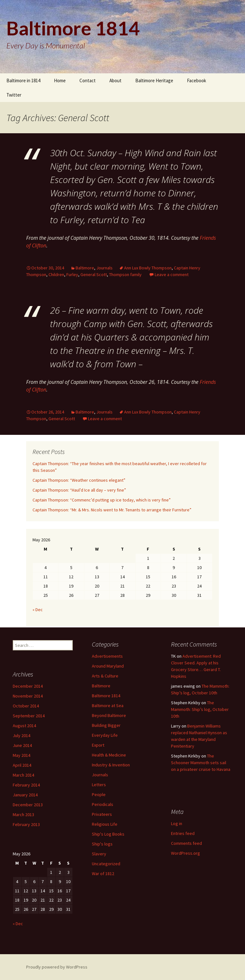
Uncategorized (106, 864)
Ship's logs (102, 844)
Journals (104, 268)
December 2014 (28, 686)
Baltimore (85, 268)
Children (56, 274)
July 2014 (22, 735)
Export (98, 745)
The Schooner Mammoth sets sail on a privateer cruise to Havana (201, 763)
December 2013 (28, 805)
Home (60, 80)
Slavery (99, 854)
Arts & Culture (105, 676)
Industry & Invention (111, 765)
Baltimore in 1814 (23, 80)
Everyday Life (105, 735)
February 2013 (26, 824)
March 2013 (23, 815)
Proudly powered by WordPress (57, 967)
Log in (177, 823)
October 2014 (26, 706)
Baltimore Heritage (154, 80)
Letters (99, 785)
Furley (72, 274)
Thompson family (125, 274)
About (115, 80)
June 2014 (22, 745)
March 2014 (23, 775)
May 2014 (22, 755)
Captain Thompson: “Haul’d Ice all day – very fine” (79, 490)
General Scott (94, 274)
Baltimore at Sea (108, 706)
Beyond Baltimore (109, 715)
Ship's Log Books (108, 834)
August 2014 (24, 726)
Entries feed (183, 833)
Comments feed (186, 843)
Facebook (197, 80)
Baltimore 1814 (106, 696)
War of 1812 (103, 874)
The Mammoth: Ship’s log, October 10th (200, 709)
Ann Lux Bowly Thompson (148, 268)
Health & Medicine (109, 755)
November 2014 (28, 696)
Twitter (14, 95)
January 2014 (25, 795)
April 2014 (22, 765)
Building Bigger (106, 725)
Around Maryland (108, 666)
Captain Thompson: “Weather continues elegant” (79, 480)
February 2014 (26, 785)
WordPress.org (186, 853)
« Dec (38, 610)
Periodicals (103, 804)
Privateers (102, 814)
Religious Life (105, 824)
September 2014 (29, 716)
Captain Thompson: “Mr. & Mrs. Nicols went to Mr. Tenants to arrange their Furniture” (112, 510)
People (99, 794)
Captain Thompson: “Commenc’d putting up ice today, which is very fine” (102, 500)
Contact (88, 80)
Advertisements (107, 656)
